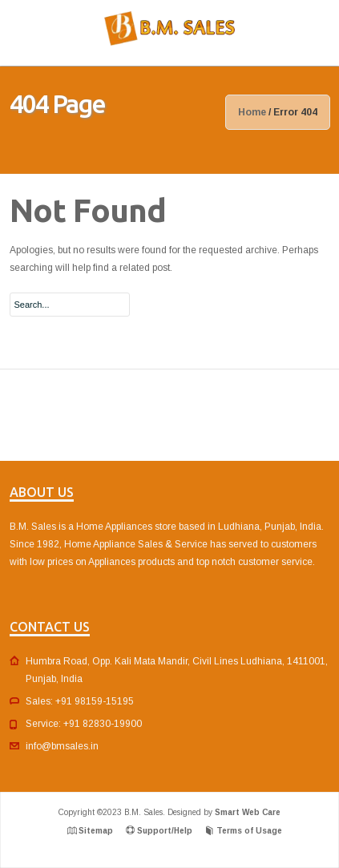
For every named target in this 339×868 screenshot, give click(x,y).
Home (252, 112)
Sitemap (96, 831)
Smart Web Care (248, 812)
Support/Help (165, 831)
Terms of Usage (249, 831)
